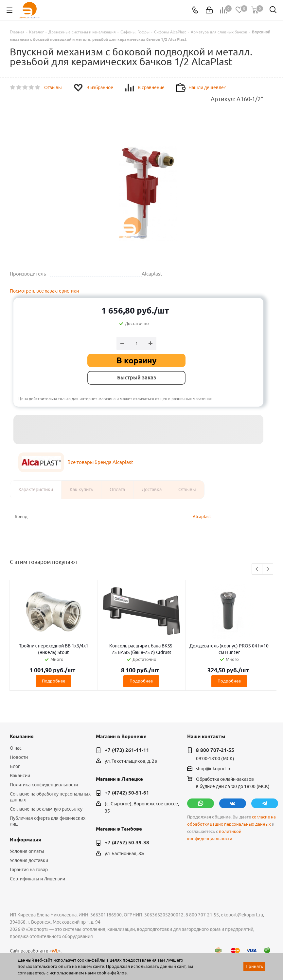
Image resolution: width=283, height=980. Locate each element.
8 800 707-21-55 (215, 750)
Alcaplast (202, 516)
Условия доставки (29, 860)
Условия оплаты (27, 851)
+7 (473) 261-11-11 (127, 750)
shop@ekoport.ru (214, 769)
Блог (15, 766)
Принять (254, 966)
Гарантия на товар (29, 870)
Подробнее (53, 681)
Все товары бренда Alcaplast (100, 462)
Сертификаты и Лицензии (37, 879)
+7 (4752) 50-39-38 (127, 843)
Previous (257, 569)
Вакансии (20, 776)
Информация (26, 840)
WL (55, 951)
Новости (19, 757)
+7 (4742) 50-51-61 (127, 793)
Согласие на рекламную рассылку (46, 809)
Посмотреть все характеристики (44, 291)
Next (268, 569)
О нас (16, 748)
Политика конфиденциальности (44, 785)
